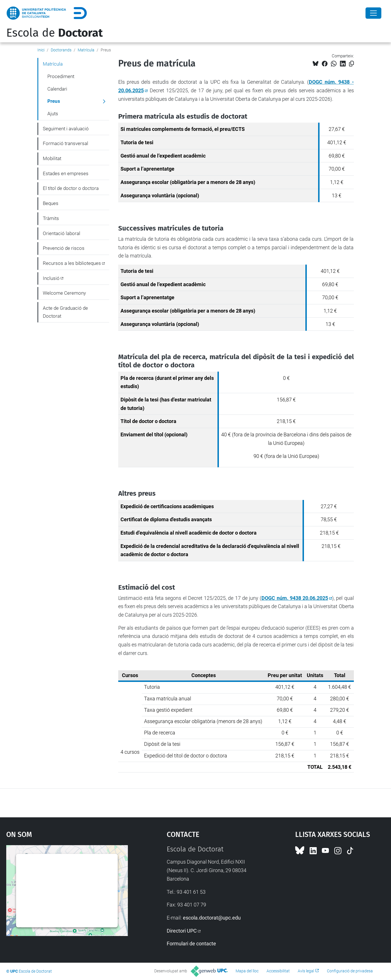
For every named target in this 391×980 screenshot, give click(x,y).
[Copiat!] (351, 64)
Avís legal (306, 971)
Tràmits (51, 218)
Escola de (54, 33)
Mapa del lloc (247, 971)
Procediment (61, 76)
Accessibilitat (278, 971)
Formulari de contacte (191, 944)
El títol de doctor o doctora (71, 188)
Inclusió (51, 278)
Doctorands (61, 50)
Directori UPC (182, 931)
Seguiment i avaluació (66, 129)
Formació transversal (65, 143)
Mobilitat (52, 158)
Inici (41, 50)
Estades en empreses (66, 173)
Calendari (57, 89)
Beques (51, 203)
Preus (54, 101)
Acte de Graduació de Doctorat (65, 312)
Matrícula (86, 50)
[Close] (373, 13)
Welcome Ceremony (64, 293)
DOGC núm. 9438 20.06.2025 (295, 598)
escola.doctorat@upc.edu (212, 918)
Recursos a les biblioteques (72, 263)
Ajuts (53, 114)
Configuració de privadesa (350, 971)
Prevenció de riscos (64, 248)
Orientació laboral (62, 233)
